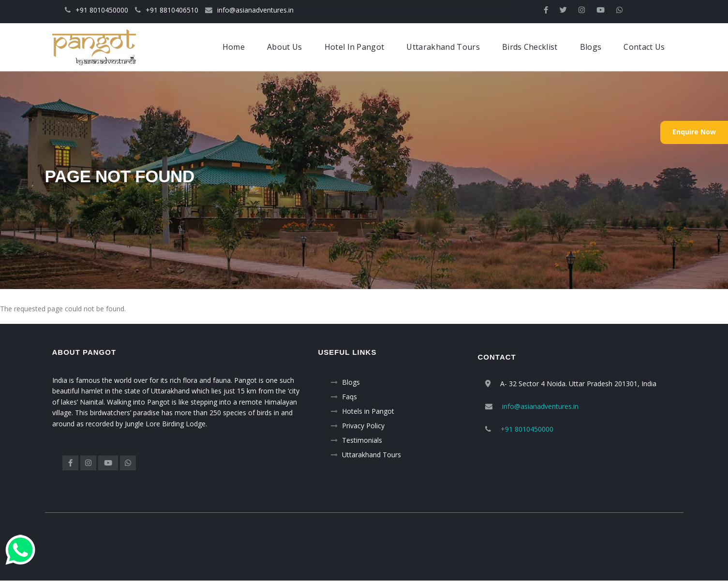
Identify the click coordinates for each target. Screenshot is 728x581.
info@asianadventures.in (249, 10)
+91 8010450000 (97, 10)
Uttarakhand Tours (371, 455)
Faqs (349, 397)
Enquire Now (694, 132)
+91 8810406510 (167, 10)
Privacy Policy (363, 426)
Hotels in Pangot (368, 411)
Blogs (351, 382)
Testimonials (362, 440)
